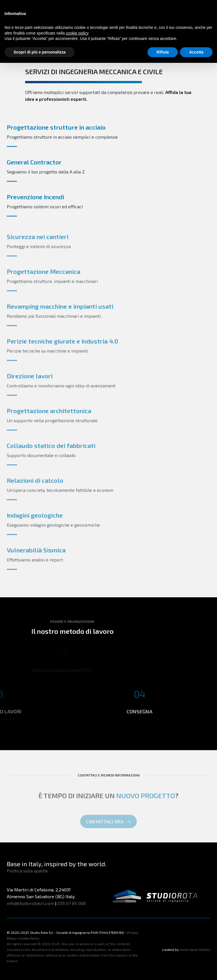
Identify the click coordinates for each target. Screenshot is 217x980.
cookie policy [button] (77, 33)
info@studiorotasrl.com (30, 903)
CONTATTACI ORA (108, 826)
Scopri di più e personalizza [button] (40, 52)
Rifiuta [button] (163, 52)
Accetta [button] (196, 52)
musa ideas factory (195, 949)
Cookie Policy (29, 938)
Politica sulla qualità (27, 871)
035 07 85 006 (72, 903)
